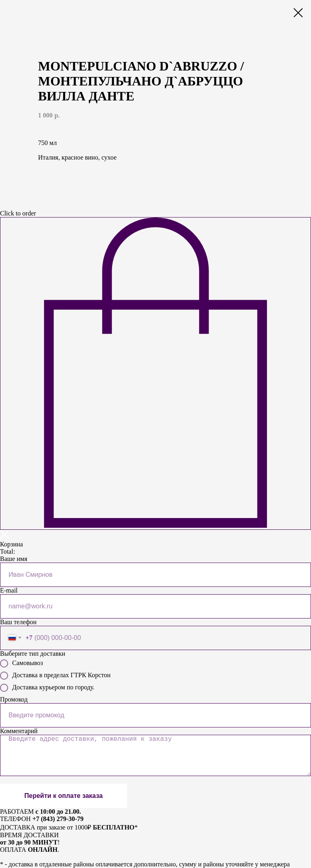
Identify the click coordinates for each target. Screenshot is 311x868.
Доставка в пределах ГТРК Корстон (55, 676)
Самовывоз (21, 663)
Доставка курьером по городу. (47, 688)
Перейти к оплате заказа (64, 796)
